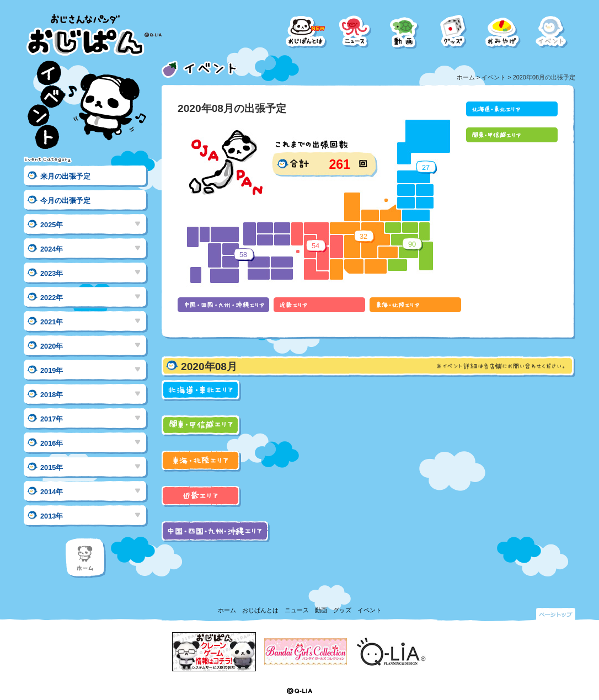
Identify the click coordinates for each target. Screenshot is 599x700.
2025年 (52, 225)
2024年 (52, 249)
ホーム (466, 77)
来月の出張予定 (65, 176)
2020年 (52, 346)
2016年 (52, 443)
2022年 (52, 298)
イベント (370, 610)
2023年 (52, 273)
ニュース (297, 610)
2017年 (52, 419)
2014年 (52, 492)
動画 (321, 610)
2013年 (52, 516)
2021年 (52, 322)
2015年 (52, 467)
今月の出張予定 (65, 201)
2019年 (52, 370)
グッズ (342, 610)
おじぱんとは (260, 610)
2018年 (52, 395)
